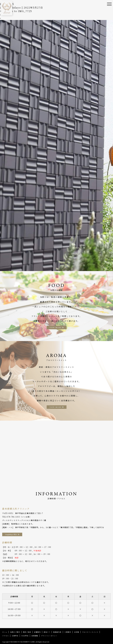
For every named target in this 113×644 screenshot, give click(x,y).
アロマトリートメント (90, 632)
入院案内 (68, 632)
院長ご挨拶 (27, 632)
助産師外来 (57, 632)
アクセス (5, 636)
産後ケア (47, 632)
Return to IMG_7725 (16, 11)
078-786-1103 (13, 517)
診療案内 (37, 632)
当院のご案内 (15, 632)
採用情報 (35, 636)
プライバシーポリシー (49, 636)
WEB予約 (25, 636)
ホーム (5, 632)
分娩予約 (15, 636)
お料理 (76, 632)
